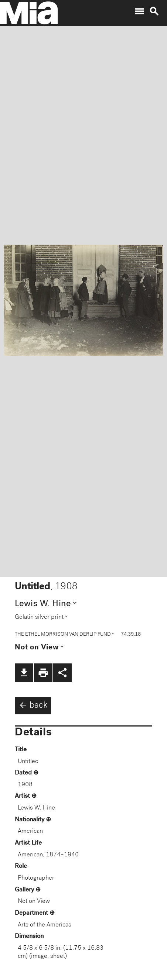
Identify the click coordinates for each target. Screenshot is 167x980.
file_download (24, 673)
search (154, 11)
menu (139, 11)
